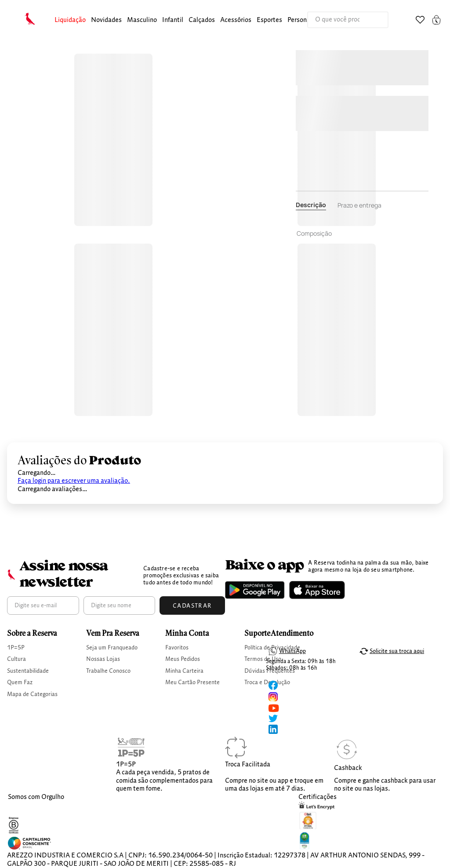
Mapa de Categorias (32, 694)
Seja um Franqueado (112, 648)
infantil (173, 20)
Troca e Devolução (267, 682)
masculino (142, 20)
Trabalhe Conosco (108, 671)
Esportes (269, 20)
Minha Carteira (184, 671)
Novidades (106, 20)
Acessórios (236, 20)
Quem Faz (20, 682)
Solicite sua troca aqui (397, 651)
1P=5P (16, 648)
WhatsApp (292, 651)
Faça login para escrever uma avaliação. (74, 481)
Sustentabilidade (28, 671)
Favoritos (177, 648)
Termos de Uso (263, 659)
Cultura (16, 659)
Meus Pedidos (183, 659)
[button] (70, 20)
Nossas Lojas (103, 659)
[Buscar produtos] (373, 20)
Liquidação (70, 20)
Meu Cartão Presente (192, 682)
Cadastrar (192, 606)
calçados (202, 20)
